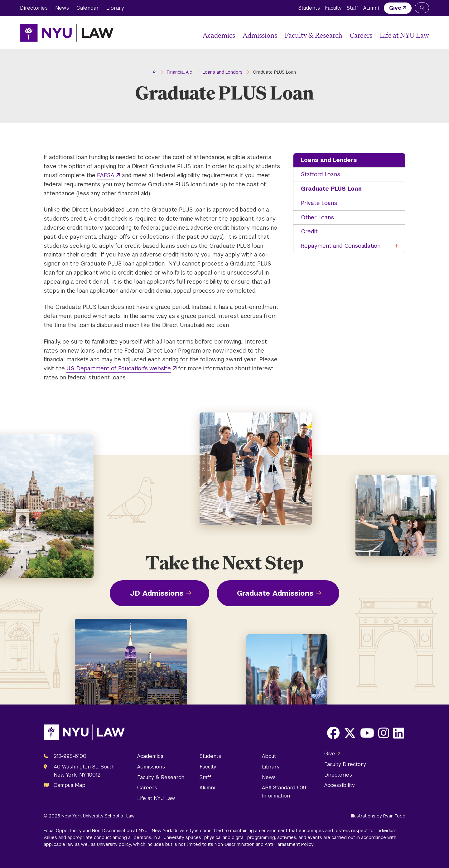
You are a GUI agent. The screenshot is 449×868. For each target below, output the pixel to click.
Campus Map (70, 785)
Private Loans (319, 203)
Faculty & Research (314, 35)
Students (309, 8)
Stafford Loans (321, 174)
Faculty (333, 8)
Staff (352, 8)
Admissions (260, 35)
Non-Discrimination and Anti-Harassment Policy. (264, 844)
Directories (34, 8)
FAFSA (106, 175)
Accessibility (340, 785)
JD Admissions (157, 593)
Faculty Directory (345, 764)
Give (395, 8)
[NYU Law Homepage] (67, 33)
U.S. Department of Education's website (119, 368)
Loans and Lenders (329, 160)
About (269, 756)
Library (115, 8)
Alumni (371, 8)
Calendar (88, 8)
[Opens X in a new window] (350, 733)
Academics (219, 35)
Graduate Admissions (275, 593)
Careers (361, 35)
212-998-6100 (70, 756)
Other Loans (317, 217)
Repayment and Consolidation (341, 246)
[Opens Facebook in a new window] (333, 733)
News (62, 8)
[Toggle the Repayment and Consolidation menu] (397, 246)
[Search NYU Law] (422, 8)
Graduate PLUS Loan (331, 189)
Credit (309, 231)
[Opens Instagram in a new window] (384, 733)
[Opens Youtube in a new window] (367, 733)
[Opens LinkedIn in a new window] (399, 733)
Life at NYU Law (404, 35)
